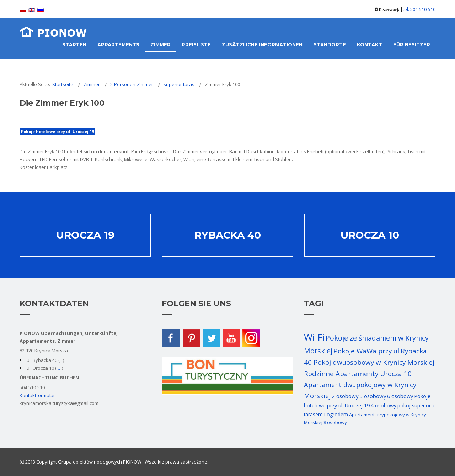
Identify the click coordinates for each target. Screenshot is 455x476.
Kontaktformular (37, 395)
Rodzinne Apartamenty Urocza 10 (358, 374)
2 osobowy (345, 396)
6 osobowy (400, 396)
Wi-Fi (314, 337)
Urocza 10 (370, 235)
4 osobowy (384, 405)
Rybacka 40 (228, 235)
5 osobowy (373, 396)
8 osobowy (335, 422)
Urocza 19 (85, 235)
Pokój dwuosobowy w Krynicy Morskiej (374, 362)
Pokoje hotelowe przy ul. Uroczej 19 (57, 131)
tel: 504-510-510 (419, 9)
